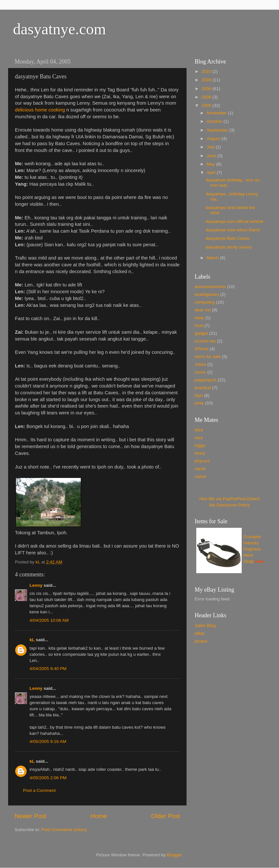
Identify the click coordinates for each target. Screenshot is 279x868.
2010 (207, 71)
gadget (201, 333)
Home (99, 816)
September (218, 130)
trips (199, 395)
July (211, 147)
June (212, 156)
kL (32, 640)
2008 (207, 89)
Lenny (36, 585)
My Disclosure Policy (230, 505)
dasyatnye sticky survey (229, 247)
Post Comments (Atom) (64, 830)
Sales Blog (205, 625)
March (213, 258)
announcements (210, 287)
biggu (200, 445)
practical (203, 388)
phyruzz (202, 461)
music (200, 372)
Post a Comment (39, 790)
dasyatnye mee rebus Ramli (233, 230)
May (211, 164)
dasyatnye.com (60, 29)
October (215, 121)
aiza (199, 438)
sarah (200, 469)
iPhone (201, 349)
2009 (207, 80)
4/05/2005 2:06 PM (48, 778)
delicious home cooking (40, 110)
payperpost (206, 380)
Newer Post (30, 816)
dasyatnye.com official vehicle (235, 221)
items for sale (208, 357)
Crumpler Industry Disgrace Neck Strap (252, 549)
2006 (207, 97)
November (217, 113)
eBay (200, 633)
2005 (207, 105)
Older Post (166, 816)
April (212, 173)
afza (199, 430)
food (199, 325)
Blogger (174, 855)
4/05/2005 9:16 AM (48, 741)
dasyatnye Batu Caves (228, 238)
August (214, 139)
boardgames (207, 294)
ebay (199, 318)
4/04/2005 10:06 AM (49, 620)
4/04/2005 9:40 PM (48, 669)
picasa (201, 641)
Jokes (200, 364)
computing (205, 302)
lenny (200, 453)
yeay (199, 403)
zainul (200, 476)
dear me (203, 310)
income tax (205, 341)
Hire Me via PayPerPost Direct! (229, 499)
